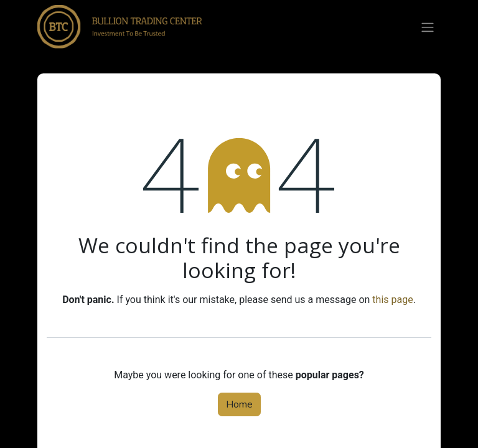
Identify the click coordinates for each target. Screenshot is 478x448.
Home (239, 404)
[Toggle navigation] (428, 26)
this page (392, 300)
